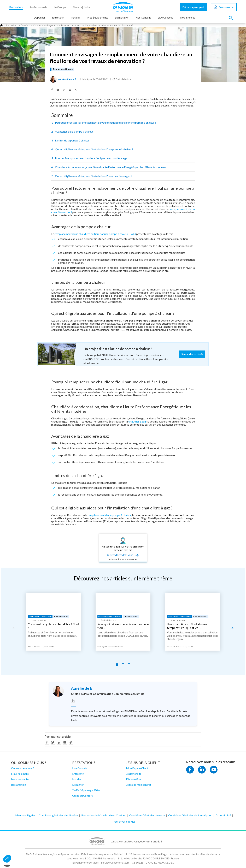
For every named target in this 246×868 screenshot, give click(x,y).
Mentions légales (25, 815)
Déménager (122, 17)
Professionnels (38, 7)
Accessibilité (223, 815)
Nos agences (188, 17)
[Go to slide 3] (129, 665)
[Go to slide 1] (117, 665)
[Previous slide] (14, 628)
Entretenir (58, 17)
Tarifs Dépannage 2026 (86, 790)
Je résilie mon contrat (139, 785)
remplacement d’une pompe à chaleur (109, 515)
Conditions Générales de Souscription (190, 815)
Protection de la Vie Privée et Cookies (104, 815)
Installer (76, 17)
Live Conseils (165, 17)
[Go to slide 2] (123, 665)
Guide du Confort (82, 796)
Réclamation (19, 785)
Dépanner (40, 17)
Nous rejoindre (82, 7)
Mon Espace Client (137, 768)
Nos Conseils (143, 17)
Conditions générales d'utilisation (58, 815)
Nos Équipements (98, 17)
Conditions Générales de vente (147, 815)
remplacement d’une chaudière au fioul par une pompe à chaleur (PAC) (95, 234)
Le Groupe (60, 7)
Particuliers (16, 7)
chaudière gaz (137, 421)
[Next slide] (232, 628)
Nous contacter (20, 779)
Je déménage (134, 774)
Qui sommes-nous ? (23, 768)
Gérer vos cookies (125, 821)
